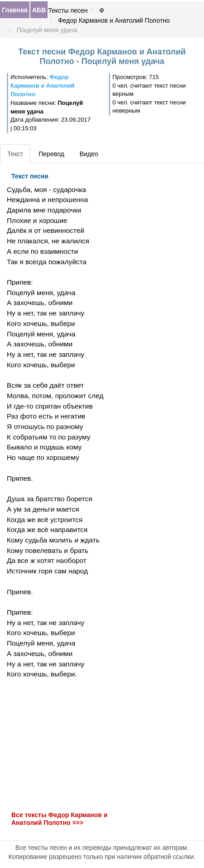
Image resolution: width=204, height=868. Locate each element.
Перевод (51, 154)
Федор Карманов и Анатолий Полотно (114, 20)
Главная (15, 10)
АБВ (39, 10)
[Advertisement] (68, 745)
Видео (89, 154)
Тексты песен (68, 10)
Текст (15, 154)
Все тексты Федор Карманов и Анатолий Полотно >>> (59, 819)
